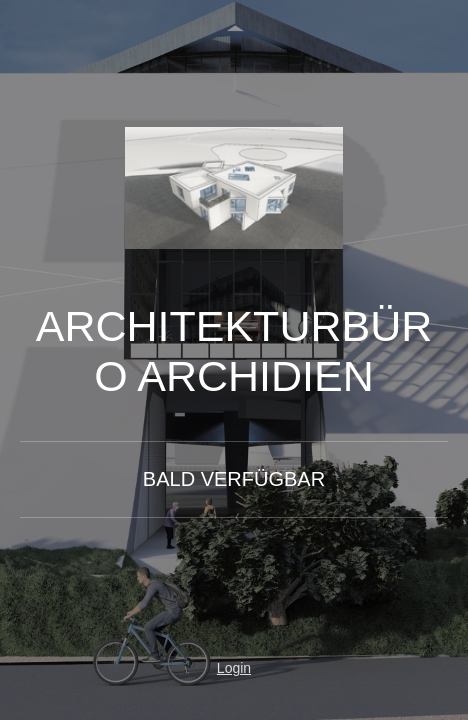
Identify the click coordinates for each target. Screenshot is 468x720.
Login (234, 668)
